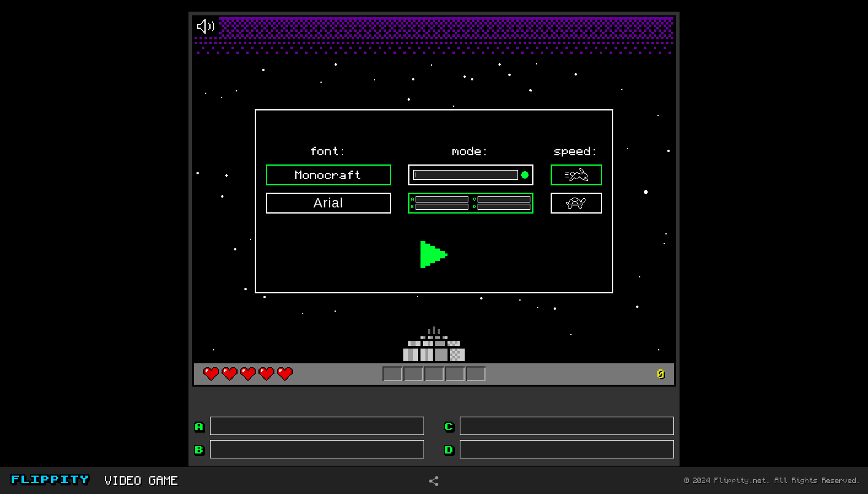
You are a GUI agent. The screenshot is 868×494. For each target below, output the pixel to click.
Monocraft (328, 175)
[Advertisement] (77, 233)
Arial (328, 203)
